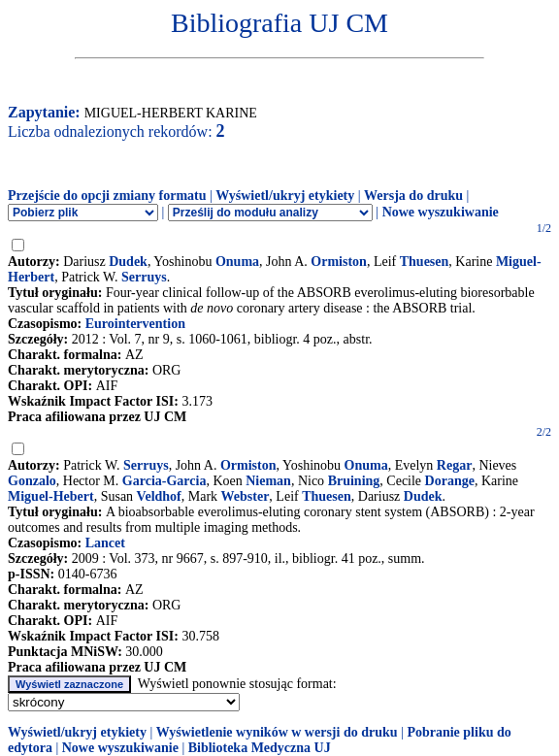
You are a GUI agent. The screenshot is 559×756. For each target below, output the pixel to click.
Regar (455, 465)
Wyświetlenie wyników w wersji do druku (277, 732)
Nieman (268, 481)
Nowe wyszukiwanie (441, 212)
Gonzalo (32, 481)
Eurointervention (135, 324)
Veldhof (159, 496)
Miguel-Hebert (51, 496)
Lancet (105, 543)
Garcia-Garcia (164, 481)
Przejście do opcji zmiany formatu (107, 196)
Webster (246, 496)
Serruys (144, 277)
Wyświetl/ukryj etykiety (285, 196)
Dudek (128, 262)
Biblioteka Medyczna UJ (260, 748)
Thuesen (425, 262)
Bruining (354, 481)
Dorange (450, 481)
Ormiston (339, 262)
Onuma (237, 262)
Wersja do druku (413, 196)
